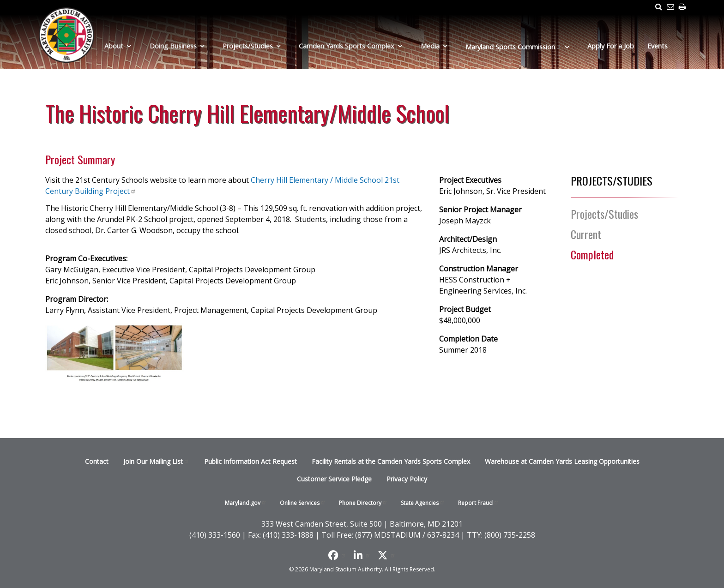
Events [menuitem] (658, 46)
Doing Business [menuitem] (173, 46)
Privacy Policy (407, 479)
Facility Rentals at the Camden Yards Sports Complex (391, 461)
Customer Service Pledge (334, 479)
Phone (363, 503)
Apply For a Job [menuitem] (611, 46)
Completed (592, 254)
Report (479, 503)
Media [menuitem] (430, 46)
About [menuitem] (114, 46)
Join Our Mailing (156, 461)
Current (586, 234)
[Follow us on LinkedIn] (362, 555)
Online (303, 503)
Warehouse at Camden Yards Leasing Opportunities (562, 461)
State (423, 503)
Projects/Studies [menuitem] (248, 46)
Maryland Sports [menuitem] (513, 47)
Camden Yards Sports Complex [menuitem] (347, 46)
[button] (115, 353)
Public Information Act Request (250, 461)
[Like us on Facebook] (337, 555)
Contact (97, 461)
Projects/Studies (604, 214)
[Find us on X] (387, 555)
